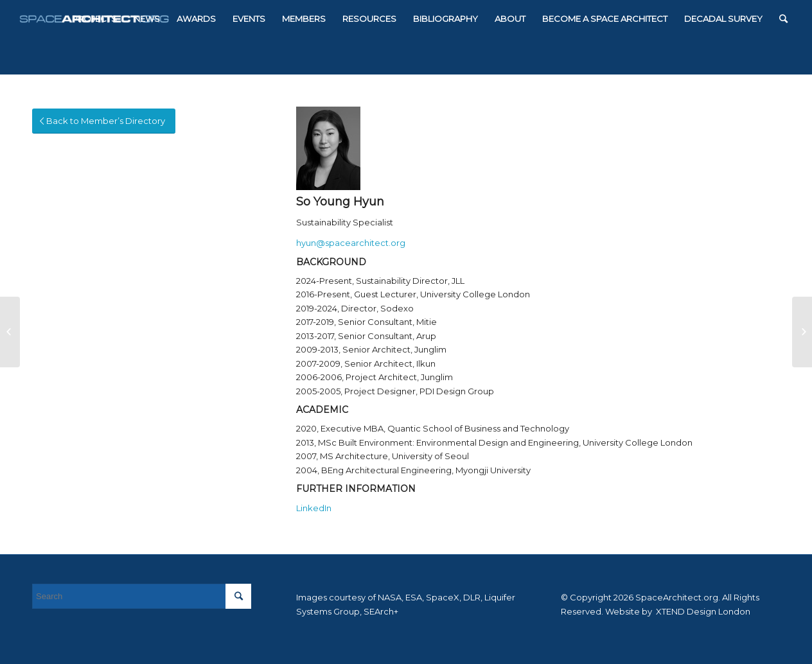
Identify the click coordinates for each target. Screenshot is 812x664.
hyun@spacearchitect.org (351, 243)
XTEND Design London (702, 611)
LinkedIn (314, 508)
